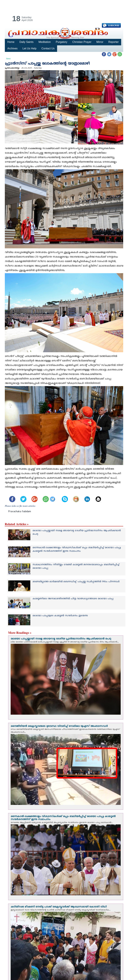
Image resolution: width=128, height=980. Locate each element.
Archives (12, 48)
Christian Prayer (82, 42)
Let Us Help (29, 48)
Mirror (100, 42)
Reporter (113, 42)
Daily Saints (26, 42)
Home (11, 42)
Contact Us (48, 48)
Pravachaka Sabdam (19, 512)
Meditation (45, 42)
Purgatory (62, 42)
